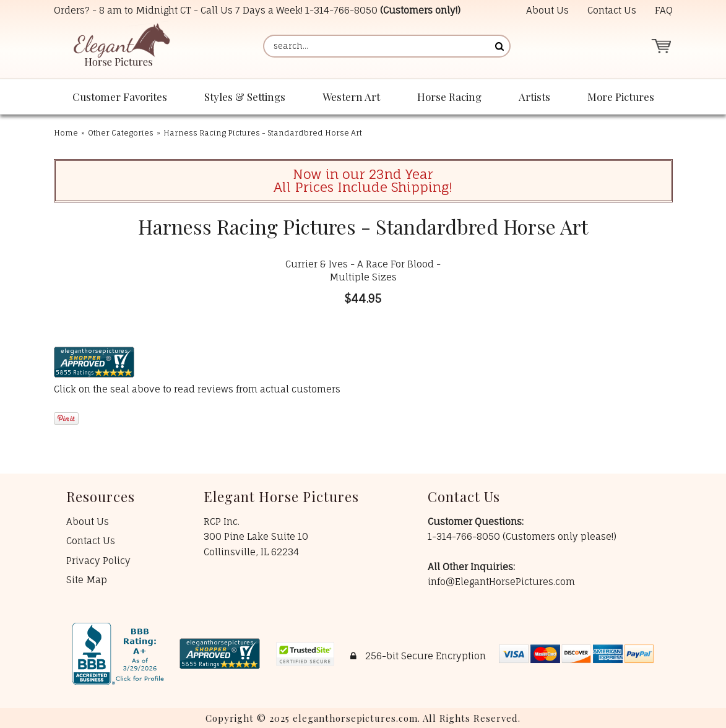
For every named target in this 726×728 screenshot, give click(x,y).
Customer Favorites (120, 97)
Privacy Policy (98, 561)
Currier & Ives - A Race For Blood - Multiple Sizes (363, 271)
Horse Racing (449, 97)
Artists (534, 97)
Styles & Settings (245, 97)
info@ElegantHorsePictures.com (501, 582)
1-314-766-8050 (341, 10)
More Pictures (621, 97)
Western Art (351, 97)
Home (66, 133)
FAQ (664, 10)
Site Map (87, 580)
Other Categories (121, 133)
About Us (547, 10)
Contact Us (612, 10)
